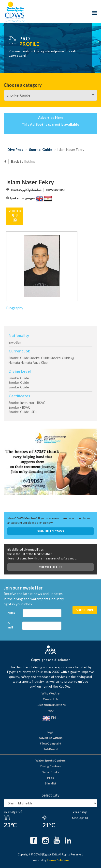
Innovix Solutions (58, 860)
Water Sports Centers (50, 760)
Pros (50, 778)
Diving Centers (50, 766)
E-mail (10, 625)
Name (11, 613)
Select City (51, 795)
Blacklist (50, 783)
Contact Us (50, 699)
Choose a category (23, 85)
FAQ (50, 711)
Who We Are (50, 693)
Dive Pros (15, 149)
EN (51, 718)
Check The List (50, 567)
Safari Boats (50, 772)
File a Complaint (51, 743)
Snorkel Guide (41, 149)
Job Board (51, 749)
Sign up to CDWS (50, 531)
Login (50, 732)
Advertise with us (51, 738)
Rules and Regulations (51, 705)
